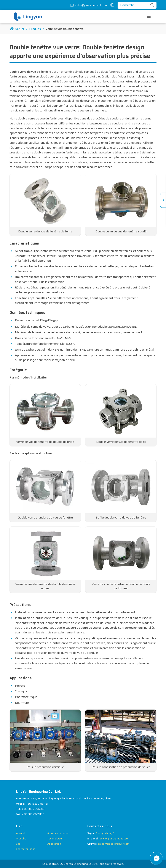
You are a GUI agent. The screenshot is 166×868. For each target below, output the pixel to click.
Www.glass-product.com (115, 838)
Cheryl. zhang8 (105, 833)
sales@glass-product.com (91, 5)
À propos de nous (58, 833)
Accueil (17, 29)
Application (54, 844)
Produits (35, 29)
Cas (18, 844)
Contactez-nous (26, 849)
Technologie (55, 838)
